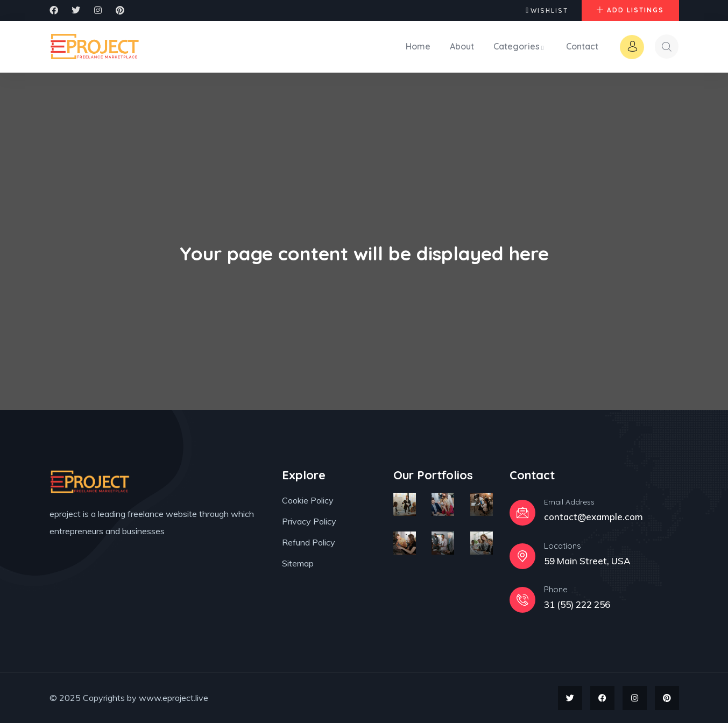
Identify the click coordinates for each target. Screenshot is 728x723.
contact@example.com (593, 516)
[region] (140, 645)
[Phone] (522, 599)
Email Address (569, 501)
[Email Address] (522, 512)
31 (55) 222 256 (577, 604)
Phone (556, 589)
